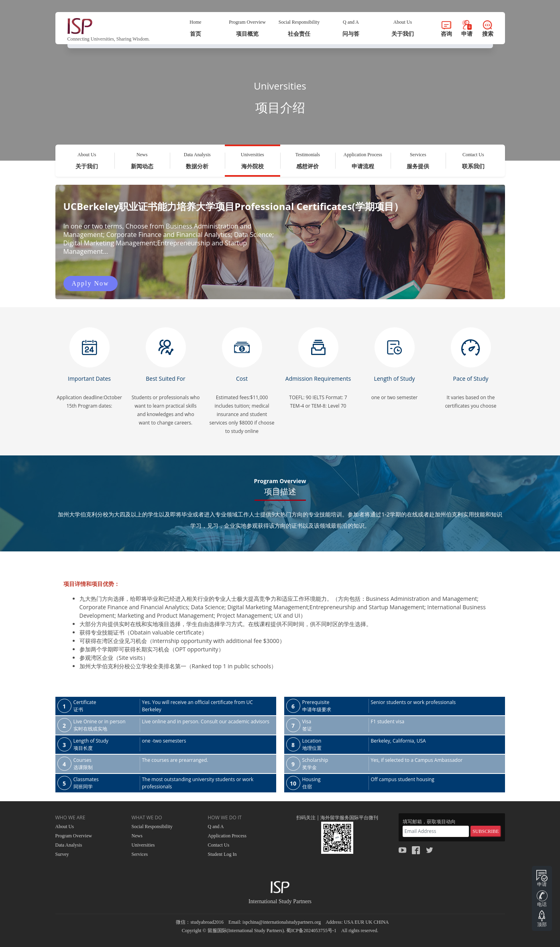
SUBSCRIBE (486, 831)
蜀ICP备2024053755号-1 (311, 931)
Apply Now (91, 283)
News (137, 836)
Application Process (227, 836)
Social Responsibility (152, 827)
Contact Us (219, 845)
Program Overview (74, 836)
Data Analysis (69, 845)
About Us (65, 827)
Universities (143, 845)
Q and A (216, 827)
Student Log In (222, 854)
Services (140, 854)
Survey (62, 854)
